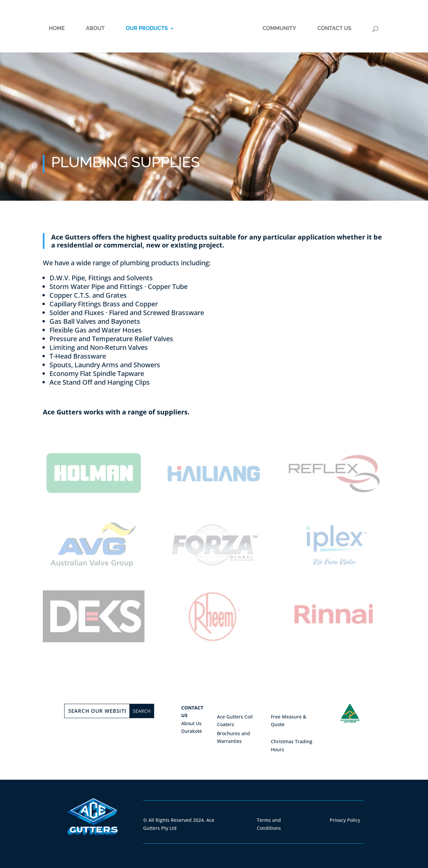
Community (279, 29)
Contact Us (334, 29)
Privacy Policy (345, 820)
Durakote (192, 731)
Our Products (147, 29)
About (95, 29)
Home (57, 29)
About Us (191, 723)
